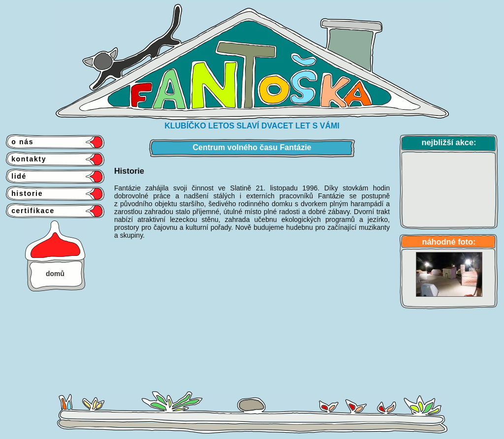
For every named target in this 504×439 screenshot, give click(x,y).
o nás (20, 142)
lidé (16, 176)
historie (24, 193)
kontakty (26, 159)
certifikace (30, 211)
